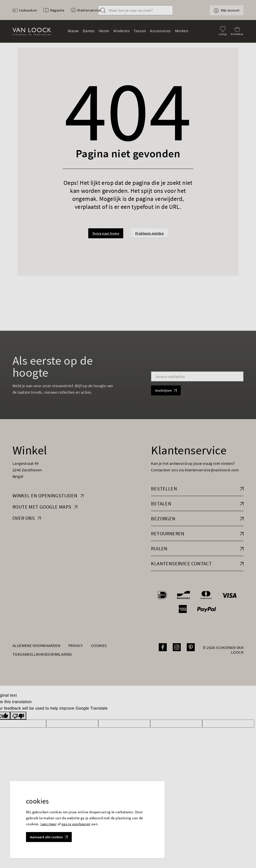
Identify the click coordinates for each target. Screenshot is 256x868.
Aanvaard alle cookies (49, 837)
